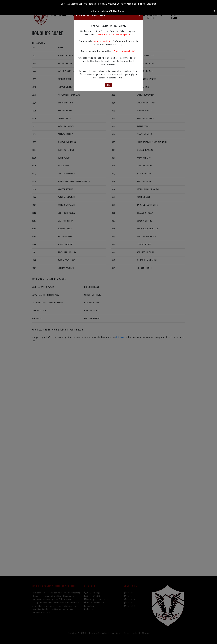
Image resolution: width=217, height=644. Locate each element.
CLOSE (108, 85)
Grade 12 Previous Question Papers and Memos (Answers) (127, 4)
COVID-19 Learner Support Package (78, 4)
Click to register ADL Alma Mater (108, 11)
